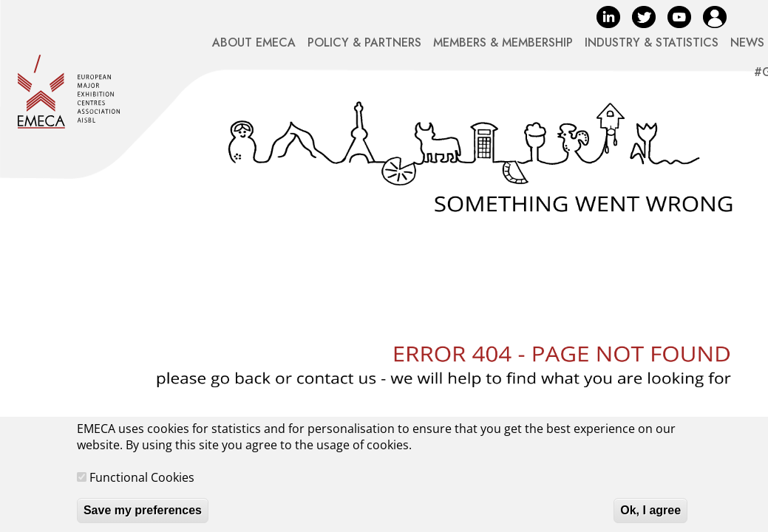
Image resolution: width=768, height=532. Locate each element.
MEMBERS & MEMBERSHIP (503, 42)
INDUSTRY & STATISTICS (652, 42)
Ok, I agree (650, 518)
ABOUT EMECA (254, 42)
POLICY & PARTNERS (364, 42)
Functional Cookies (142, 485)
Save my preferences (143, 518)
